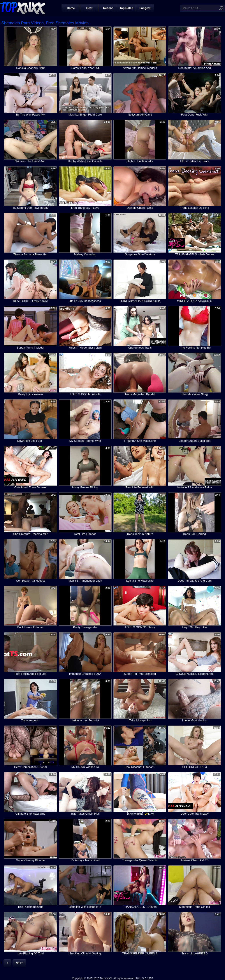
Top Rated (126, 8)
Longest (145, 8)
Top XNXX (23, 8)
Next (19, 963)
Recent (108, 8)
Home (71, 8)
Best (89, 8)
